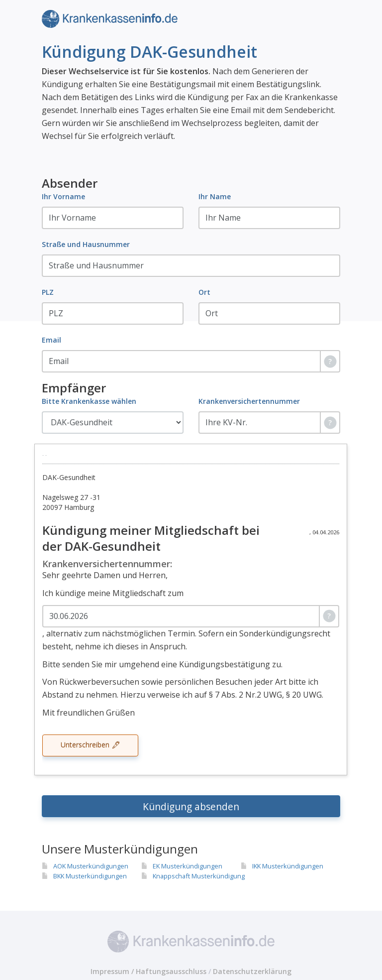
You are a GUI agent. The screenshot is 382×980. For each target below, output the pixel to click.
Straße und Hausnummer (86, 244)
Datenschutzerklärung (252, 971)
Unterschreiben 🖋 (91, 745)
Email (51, 340)
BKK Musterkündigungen (90, 876)
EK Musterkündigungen (188, 866)
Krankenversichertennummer (249, 401)
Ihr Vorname (63, 196)
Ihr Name (215, 196)
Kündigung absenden (191, 806)
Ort (204, 292)
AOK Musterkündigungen (91, 866)
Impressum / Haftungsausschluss (148, 971)
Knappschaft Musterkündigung (199, 876)
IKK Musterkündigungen (288, 866)
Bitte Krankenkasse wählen (89, 401)
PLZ (48, 292)
